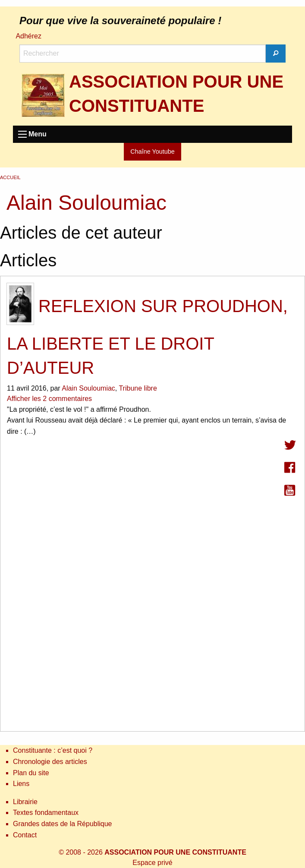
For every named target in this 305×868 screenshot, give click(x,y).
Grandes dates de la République (63, 824)
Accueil (10, 177)
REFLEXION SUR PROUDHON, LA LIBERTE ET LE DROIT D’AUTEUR (147, 337)
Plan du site (31, 773)
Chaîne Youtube (152, 152)
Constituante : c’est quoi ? (53, 750)
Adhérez (28, 36)
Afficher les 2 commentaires (49, 399)
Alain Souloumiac (88, 388)
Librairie (25, 802)
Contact (25, 835)
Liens (21, 784)
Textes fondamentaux (46, 813)
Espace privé (152, 863)
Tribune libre (138, 388)
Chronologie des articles (50, 762)
